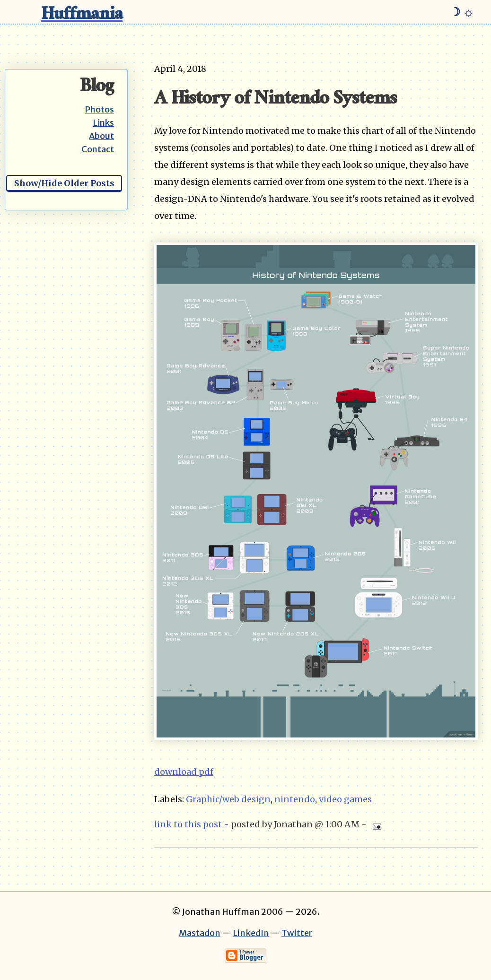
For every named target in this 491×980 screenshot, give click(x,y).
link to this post (189, 824)
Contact (98, 149)
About (101, 136)
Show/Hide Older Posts (64, 183)
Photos (99, 109)
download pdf (184, 772)
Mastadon (200, 933)
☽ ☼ (462, 12)
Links (103, 123)
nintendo (295, 799)
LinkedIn (251, 933)
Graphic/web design (228, 799)
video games (345, 799)
